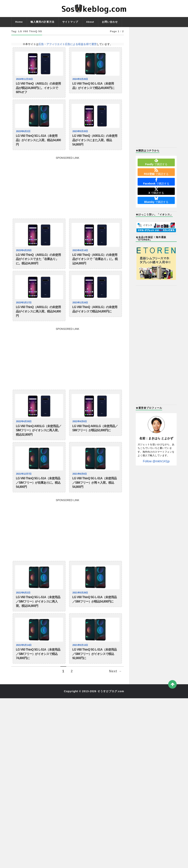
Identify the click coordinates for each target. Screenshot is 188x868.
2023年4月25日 (24, 257)
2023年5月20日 (81, 135)
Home (19, 22)
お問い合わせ (110, 22)
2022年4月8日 (80, 434)
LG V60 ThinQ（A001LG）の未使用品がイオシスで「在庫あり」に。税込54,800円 (95, 267)
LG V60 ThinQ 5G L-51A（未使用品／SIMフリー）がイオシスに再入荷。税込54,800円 (38, 622)
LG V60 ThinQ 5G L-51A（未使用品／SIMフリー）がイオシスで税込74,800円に (38, 678)
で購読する (156, 162)
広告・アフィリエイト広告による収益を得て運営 (68, 44)
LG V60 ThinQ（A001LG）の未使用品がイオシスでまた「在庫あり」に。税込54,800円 (38, 267)
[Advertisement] (68, 192)
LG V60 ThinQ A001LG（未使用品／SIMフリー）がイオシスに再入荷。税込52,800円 (39, 445)
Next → (116, 697)
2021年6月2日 (24, 612)
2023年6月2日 (24, 135)
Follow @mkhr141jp (156, 461)
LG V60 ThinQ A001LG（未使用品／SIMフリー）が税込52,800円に (95, 442)
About (90, 22)
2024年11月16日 (25, 79)
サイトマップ (70, 22)
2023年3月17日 (24, 312)
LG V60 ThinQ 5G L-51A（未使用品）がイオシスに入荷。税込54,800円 (38, 145)
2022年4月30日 (24, 434)
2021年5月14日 (24, 667)
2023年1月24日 (81, 312)
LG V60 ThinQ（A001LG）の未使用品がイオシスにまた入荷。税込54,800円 (95, 145)
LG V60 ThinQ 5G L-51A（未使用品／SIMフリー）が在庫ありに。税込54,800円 (38, 500)
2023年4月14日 (81, 257)
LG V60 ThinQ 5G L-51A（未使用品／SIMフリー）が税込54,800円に (94, 619)
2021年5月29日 (81, 612)
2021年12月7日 (24, 490)
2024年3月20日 (81, 79)
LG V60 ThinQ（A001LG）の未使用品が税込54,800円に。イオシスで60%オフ (38, 90)
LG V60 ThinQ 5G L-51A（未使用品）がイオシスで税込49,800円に (93, 87)
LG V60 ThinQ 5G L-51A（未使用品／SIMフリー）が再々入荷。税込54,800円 (94, 500)
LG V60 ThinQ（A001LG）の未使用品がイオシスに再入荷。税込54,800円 (38, 322)
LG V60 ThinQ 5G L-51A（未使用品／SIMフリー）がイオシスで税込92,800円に (94, 678)
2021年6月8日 (80, 490)
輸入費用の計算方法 (42, 22)
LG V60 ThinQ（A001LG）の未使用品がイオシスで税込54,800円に (95, 320)
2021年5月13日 (81, 667)
